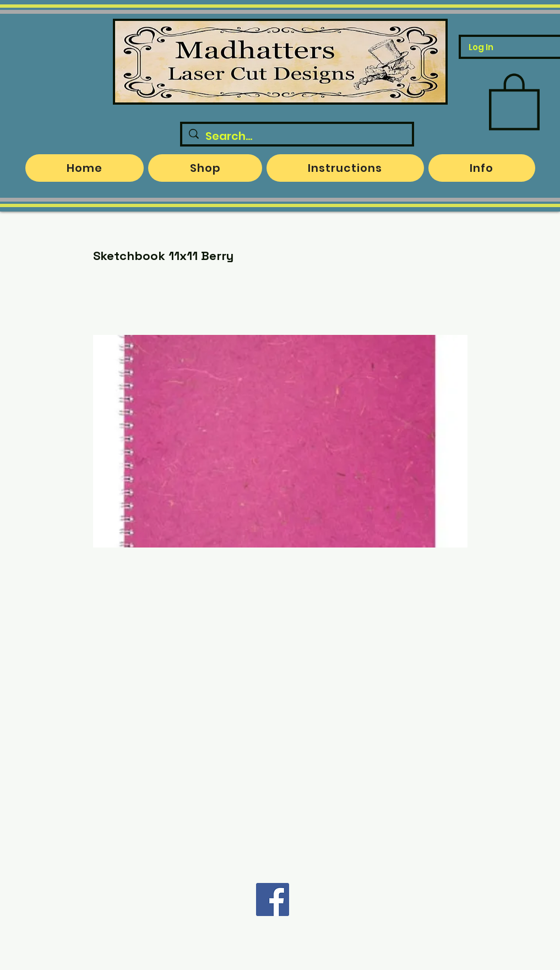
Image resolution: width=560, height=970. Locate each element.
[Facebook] (273, 899)
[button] (514, 100)
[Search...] (297, 136)
